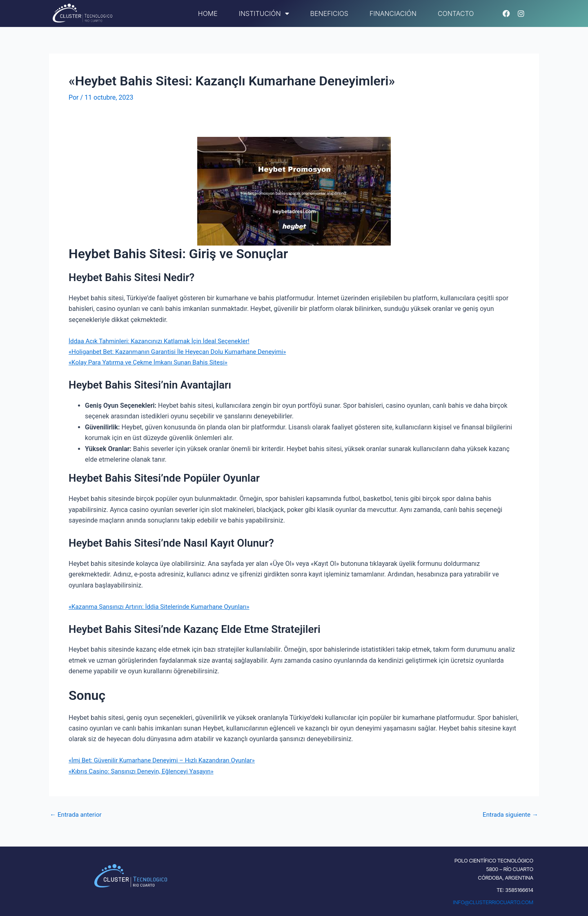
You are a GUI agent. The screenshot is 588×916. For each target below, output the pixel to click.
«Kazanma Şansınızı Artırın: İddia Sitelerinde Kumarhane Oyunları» (164, 606)
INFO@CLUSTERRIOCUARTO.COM (493, 902)
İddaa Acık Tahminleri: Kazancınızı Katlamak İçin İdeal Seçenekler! (164, 341)
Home (208, 13)
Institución (264, 13)
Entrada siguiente (509, 814)
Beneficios (329, 13)
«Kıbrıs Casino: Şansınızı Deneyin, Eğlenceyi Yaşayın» (145, 771)
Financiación (393, 13)
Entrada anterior (77, 814)
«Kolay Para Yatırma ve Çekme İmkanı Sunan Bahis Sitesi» (153, 362)
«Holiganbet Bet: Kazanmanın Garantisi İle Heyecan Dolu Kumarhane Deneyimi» (183, 351)
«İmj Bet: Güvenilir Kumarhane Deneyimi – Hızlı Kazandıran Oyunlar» (167, 760)
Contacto (456, 13)
